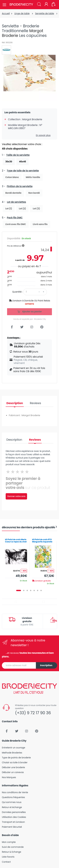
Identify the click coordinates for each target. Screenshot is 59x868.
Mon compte (9, 842)
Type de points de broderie (16, 758)
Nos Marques (9, 777)
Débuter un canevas (13, 772)
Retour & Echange (11, 852)
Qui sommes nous (12, 802)
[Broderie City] (21, 5)
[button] (39, 4)
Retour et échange (12, 807)
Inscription (46, 665)
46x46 (22, 162)
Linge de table (22, 13)
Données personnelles (14, 812)
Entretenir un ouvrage (14, 748)
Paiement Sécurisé (12, 827)
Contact (6, 862)
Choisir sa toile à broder (15, 762)
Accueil (6, 13)
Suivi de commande (13, 847)
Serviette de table (45, 13)
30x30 (9, 162)
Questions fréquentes (13, 797)
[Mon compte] (46, 4)
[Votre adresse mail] (19, 665)
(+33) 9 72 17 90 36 (33, 713)
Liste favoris (8, 857)
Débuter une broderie (13, 767)
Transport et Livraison (13, 822)
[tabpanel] (16, 559)
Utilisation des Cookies (14, 817)
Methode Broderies (12, 753)
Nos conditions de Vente (15, 792)
